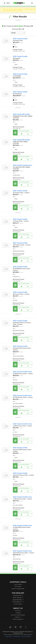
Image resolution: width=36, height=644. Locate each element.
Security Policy (17, 636)
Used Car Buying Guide (18, 589)
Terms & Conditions (26, 636)
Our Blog (18, 613)
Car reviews (18, 586)
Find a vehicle (18, 584)
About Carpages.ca (18, 619)
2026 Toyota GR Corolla (21, 114)
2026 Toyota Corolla (20, 39)
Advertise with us (18, 595)
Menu (7, 3)
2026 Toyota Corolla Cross (22, 165)
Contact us (18, 611)
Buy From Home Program (18, 615)
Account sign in (18, 604)
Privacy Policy (9, 636)
